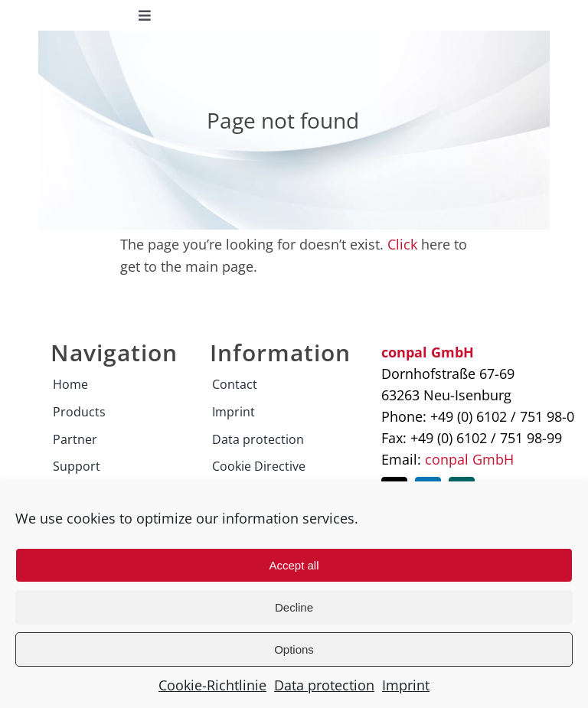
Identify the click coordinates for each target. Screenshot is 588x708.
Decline (294, 607)
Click (402, 244)
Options (294, 649)
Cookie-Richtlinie (212, 685)
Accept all (294, 565)
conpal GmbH (469, 459)
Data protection (324, 685)
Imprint (406, 685)
